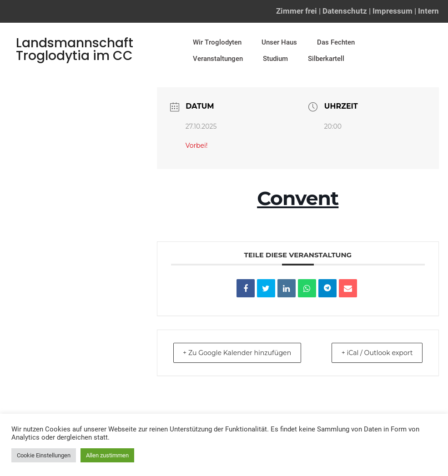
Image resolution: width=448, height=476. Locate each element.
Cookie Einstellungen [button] (44, 455)
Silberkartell (326, 59)
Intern (428, 11)
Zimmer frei (297, 11)
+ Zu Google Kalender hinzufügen (244, 353)
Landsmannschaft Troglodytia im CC (75, 49)
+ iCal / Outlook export (372, 353)
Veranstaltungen (218, 59)
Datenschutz (345, 11)
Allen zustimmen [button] (107, 455)
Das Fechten (336, 42)
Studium (275, 59)
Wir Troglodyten (217, 42)
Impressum (393, 11)
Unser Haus (279, 42)
